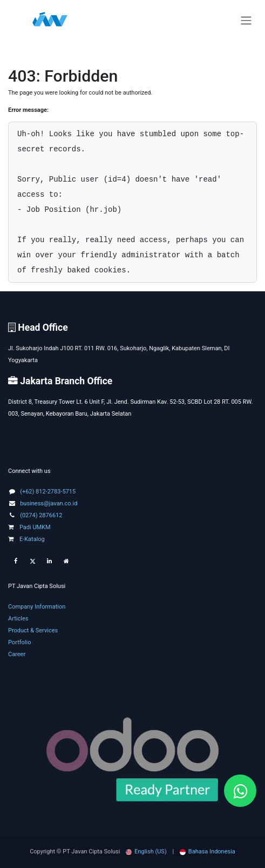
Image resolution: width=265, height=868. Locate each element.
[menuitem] (146, 852)
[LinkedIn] (49, 562)
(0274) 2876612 (41, 515)
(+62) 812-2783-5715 (48, 492)
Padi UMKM (29, 527)
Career (17, 654)
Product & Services (33, 630)
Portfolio (19, 642)
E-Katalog (26, 539)
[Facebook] (16, 562)
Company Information (37, 607)
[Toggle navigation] (246, 21)
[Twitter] (32, 562)
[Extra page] (66, 562)
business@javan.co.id (49, 503)
